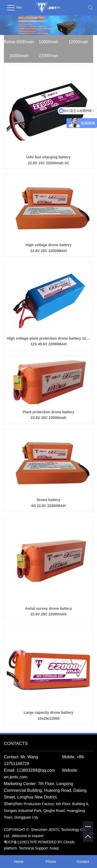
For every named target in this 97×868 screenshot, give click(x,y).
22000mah (49, 56)
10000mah (49, 42)
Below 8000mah (19, 42)
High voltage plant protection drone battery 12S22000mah (48, 342)
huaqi (54, 848)
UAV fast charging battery (48, 160)
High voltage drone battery (48, 248)
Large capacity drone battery (48, 716)
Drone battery (48, 503)
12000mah (78, 42)
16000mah (19, 56)
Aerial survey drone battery (48, 612)
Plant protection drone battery (48, 415)
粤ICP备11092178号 (20, 842)
